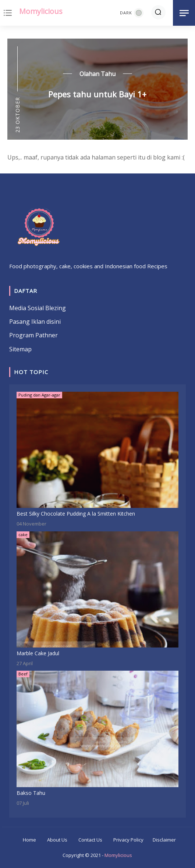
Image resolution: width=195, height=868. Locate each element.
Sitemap (20, 349)
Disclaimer (164, 840)
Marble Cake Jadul (38, 653)
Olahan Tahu (97, 74)
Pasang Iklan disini (35, 322)
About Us (57, 840)
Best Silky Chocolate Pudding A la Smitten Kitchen (76, 514)
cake (23, 535)
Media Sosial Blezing (38, 308)
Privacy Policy (128, 840)
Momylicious (41, 11)
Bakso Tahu (31, 793)
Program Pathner (33, 335)
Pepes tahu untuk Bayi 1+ (97, 94)
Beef (23, 674)
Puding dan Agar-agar (39, 395)
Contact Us (90, 840)
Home (29, 840)
